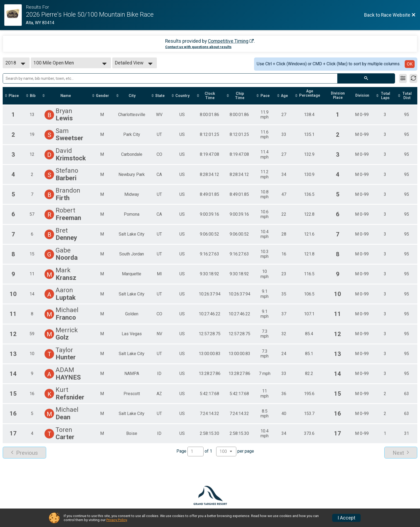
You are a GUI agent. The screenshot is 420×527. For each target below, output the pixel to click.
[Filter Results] (403, 78)
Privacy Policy (117, 520)
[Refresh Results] (413, 78)
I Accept (346, 518)
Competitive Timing (228, 41)
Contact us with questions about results (198, 47)
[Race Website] (15, 15)
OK (410, 64)
